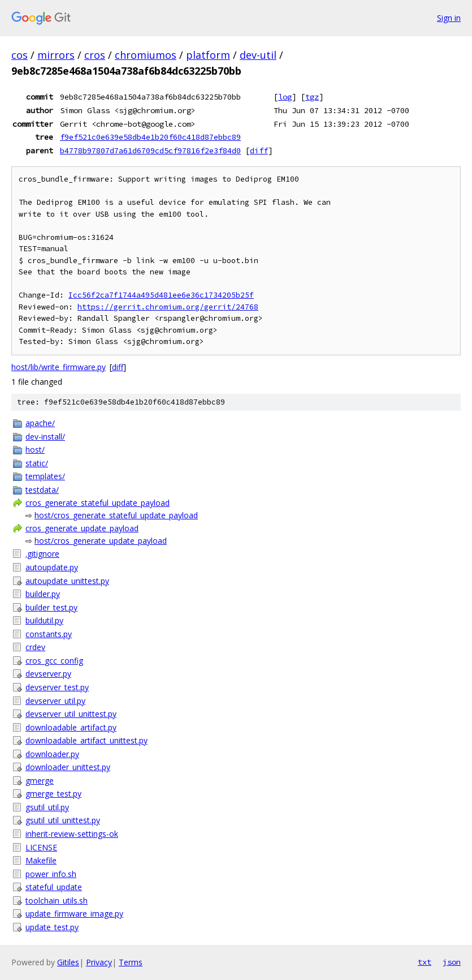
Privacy (99, 962)
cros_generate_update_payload (82, 528)
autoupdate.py (52, 567)
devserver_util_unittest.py (71, 714)
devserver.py (48, 674)
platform (208, 55)
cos (20, 55)
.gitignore (42, 554)
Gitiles (68, 962)
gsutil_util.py (47, 807)
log (285, 97)
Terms (131, 962)
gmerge (40, 781)
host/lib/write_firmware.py (59, 367)
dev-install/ (45, 437)
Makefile (41, 860)
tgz (312, 97)
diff (259, 151)
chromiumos (146, 55)
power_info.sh (51, 874)
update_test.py (52, 927)
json (452, 962)
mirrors (56, 55)
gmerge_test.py (53, 794)
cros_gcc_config (54, 661)
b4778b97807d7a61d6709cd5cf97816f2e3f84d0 (150, 151)
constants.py (49, 634)
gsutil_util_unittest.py (63, 820)
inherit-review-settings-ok (72, 834)
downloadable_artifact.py (71, 727)
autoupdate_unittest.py (67, 581)
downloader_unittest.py (68, 767)
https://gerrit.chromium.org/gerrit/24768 (168, 307)
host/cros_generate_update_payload (101, 541)
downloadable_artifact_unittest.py (86, 740)
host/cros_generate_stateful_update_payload (116, 515)
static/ (37, 463)
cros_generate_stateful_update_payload (98, 503)
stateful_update (54, 887)
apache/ (40, 423)
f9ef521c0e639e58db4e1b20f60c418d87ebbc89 (150, 137)
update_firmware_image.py (74, 914)
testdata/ (42, 490)
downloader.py (52, 754)
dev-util (258, 55)
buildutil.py (44, 620)
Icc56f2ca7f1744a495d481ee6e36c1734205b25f (161, 295)
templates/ (45, 476)
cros (95, 55)
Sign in (449, 18)
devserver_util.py (55, 701)
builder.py (43, 594)
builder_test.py (51, 607)
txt (425, 962)
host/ (35, 450)
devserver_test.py (57, 687)
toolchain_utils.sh (57, 901)
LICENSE (41, 847)
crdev (35, 647)
